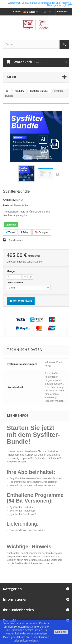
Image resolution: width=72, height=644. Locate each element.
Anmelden (62, 12)
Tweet (10, 232)
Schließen (61, 632)
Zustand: (8, 205)
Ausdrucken (16, 240)
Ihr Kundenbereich (18, 610)
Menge (11, 271)
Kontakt (17, 12)
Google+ (42, 232)
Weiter (57, 174)
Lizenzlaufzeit (15, 282)
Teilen (25, 232)
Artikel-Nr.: (9, 200)
